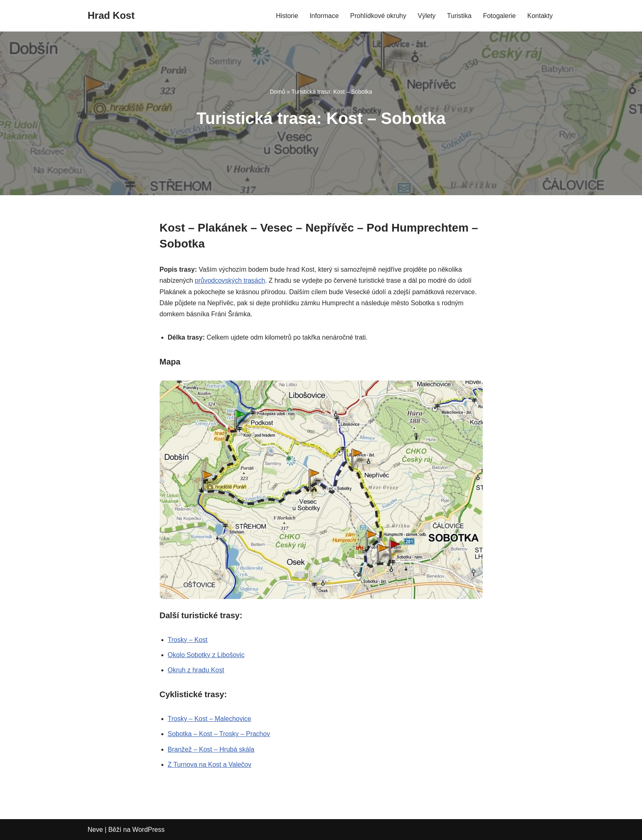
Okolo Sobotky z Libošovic (206, 655)
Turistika (459, 16)
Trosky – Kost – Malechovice (210, 719)
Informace (324, 16)
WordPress (148, 830)
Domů (277, 92)
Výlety (427, 16)
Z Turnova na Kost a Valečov (210, 765)
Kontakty (540, 16)
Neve (95, 830)
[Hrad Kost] (111, 16)
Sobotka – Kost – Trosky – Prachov (219, 734)
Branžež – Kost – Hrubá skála (211, 749)
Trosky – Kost (188, 640)
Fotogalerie (500, 16)
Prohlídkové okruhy (378, 16)
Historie (287, 16)
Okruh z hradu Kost (196, 670)
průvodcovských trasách (230, 280)
